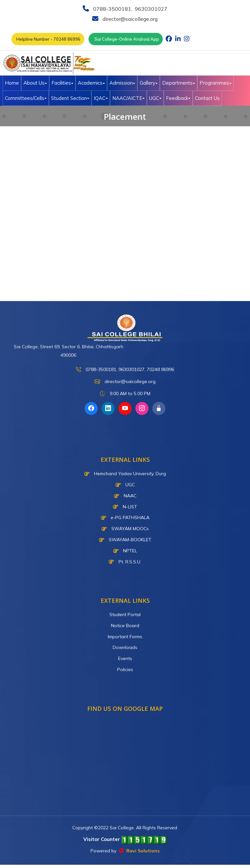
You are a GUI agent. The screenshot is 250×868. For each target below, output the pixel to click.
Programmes (215, 83)
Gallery (149, 83)
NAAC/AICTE (128, 98)
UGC (155, 98)
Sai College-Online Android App (126, 39)
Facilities (62, 83)
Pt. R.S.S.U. (125, 562)
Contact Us (207, 98)
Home (12, 83)
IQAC (101, 98)
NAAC (125, 496)
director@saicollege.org (129, 19)
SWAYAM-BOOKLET (125, 540)
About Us (35, 83)
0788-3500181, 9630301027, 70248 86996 (125, 370)
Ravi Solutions (139, 851)
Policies (125, 669)
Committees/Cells (26, 98)
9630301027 (150, 9)
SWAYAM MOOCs (125, 529)
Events (125, 658)
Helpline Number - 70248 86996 (48, 39)
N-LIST (125, 507)
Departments (179, 83)
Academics (91, 83)
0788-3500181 (111, 9)
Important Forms (125, 637)
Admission (122, 83)
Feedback (178, 98)
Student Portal (125, 614)
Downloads (125, 647)
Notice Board (125, 626)
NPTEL (125, 551)
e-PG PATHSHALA (125, 517)
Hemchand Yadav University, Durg (125, 474)
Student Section (70, 98)
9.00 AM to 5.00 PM (125, 394)
